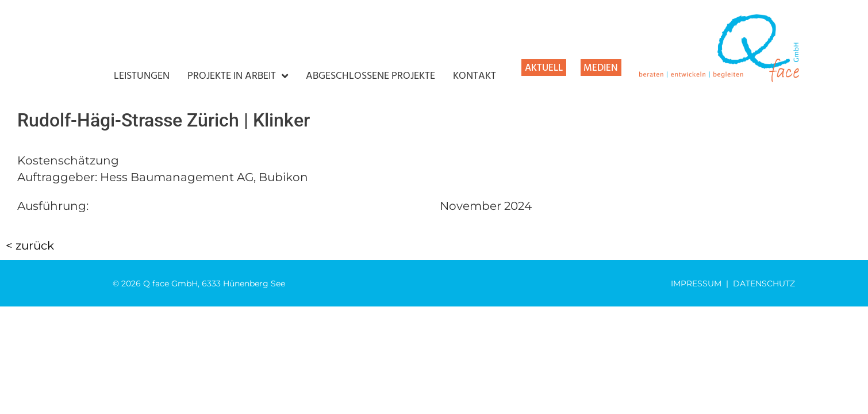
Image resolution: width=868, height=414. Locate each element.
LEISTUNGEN (142, 76)
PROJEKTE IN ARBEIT (238, 76)
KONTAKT (475, 76)
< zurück (30, 246)
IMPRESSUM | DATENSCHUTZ (733, 283)
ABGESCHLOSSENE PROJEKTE (370, 76)
